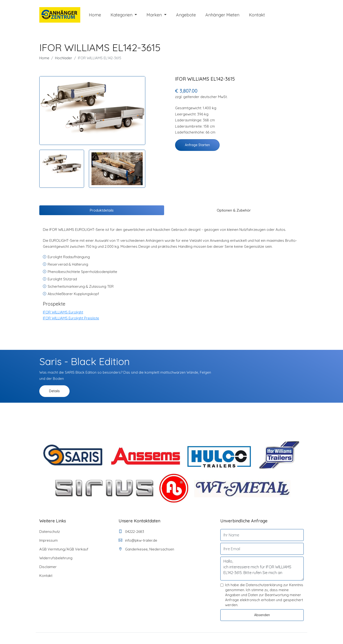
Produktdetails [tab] (102, 210)
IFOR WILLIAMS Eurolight (63, 312)
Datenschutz (50, 532)
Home (95, 15)
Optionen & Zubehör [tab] (234, 210)
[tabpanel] (92, 107)
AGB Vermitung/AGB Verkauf (64, 549)
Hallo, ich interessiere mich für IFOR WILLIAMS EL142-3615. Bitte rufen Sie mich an (262, 569)
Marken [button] (155, 15)
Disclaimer (48, 567)
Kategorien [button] (122, 15)
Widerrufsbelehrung (56, 558)
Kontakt (257, 15)
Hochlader (64, 58)
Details (54, 391)
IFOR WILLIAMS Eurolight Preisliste (71, 318)
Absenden (262, 615)
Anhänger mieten (222, 15)
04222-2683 (131, 532)
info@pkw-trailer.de (138, 540)
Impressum (48, 540)
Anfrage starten (197, 145)
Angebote (186, 15)
